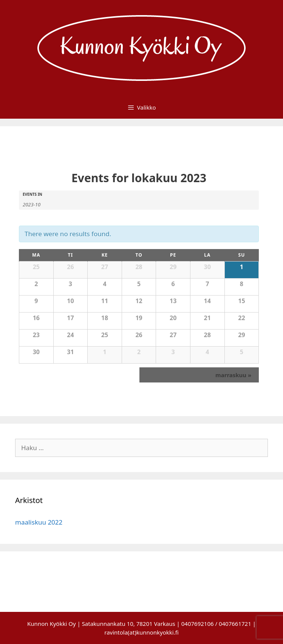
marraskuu (233, 375)
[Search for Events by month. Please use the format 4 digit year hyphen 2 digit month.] (42, 204)
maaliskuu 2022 (39, 522)
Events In (32, 194)
